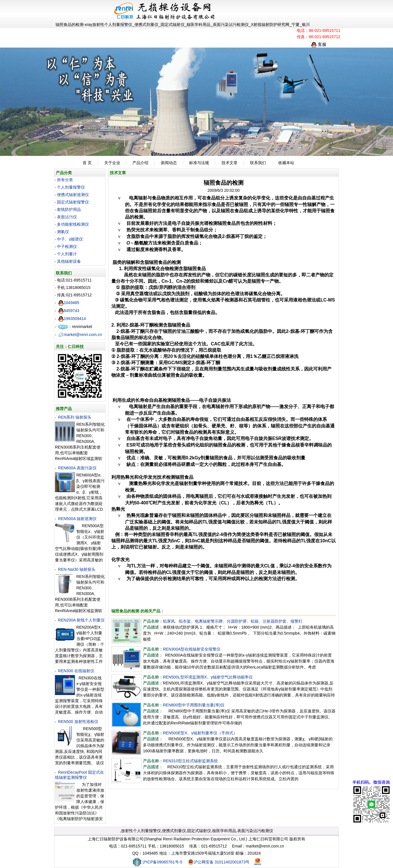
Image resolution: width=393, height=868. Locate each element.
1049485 (69, 303)
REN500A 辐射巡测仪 (77, 519)
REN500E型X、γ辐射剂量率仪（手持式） (200, 733)
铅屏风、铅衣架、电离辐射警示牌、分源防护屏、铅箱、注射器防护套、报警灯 (233, 621)
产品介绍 (140, 163)
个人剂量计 (67, 254)
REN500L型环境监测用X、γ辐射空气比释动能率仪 (208, 677)
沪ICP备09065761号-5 (157, 862)
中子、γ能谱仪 (70, 239)
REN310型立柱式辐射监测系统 (190, 761)
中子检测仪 (67, 246)
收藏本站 (286, 163)
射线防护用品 (69, 209)
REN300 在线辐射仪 (76, 671)
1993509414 (72, 319)
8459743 (69, 311)
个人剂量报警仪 (71, 187)
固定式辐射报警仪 (73, 202)
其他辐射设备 (69, 261)
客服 (319, 44)
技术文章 (230, 163)
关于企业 (112, 163)
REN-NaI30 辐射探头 (77, 569)
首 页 (87, 163)
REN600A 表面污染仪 (77, 468)
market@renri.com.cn (80, 335)
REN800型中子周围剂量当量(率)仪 (194, 705)
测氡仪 (63, 232)
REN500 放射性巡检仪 (78, 722)
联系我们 (258, 163)
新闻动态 (169, 163)
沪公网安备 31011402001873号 (219, 862)
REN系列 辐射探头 (75, 417)
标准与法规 (199, 163)
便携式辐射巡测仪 (73, 195)
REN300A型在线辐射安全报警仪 (192, 649)
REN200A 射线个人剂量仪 (81, 620)
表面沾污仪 (67, 217)
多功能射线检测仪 (73, 224)
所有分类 (65, 180)
